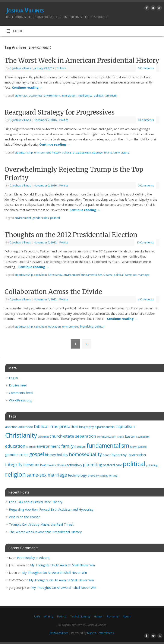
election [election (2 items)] (31, 447)
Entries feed (18, 385)
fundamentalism (92, 275)
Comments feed (21, 393)
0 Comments (146, 68)
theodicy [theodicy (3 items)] (93, 476)
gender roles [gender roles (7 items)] (17, 455)
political (99, 95)
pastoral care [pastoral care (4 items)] (112, 465)
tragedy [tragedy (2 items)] (104, 476)
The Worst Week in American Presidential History (82, 60)
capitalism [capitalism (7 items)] (125, 426)
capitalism (40, 275)
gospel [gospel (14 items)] (37, 454)
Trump (108, 152)
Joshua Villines (25, 10)
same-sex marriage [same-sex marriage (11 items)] (47, 475)
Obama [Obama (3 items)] (61, 465)
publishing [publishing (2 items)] (152, 465)
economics (36, 95)
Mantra (92, 633)
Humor (98, 616)
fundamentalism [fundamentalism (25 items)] (108, 445)
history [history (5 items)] (50, 455)
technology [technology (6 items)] (77, 475)
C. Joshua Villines (20, 68)
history (56, 152)
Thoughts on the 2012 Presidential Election (71, 235)
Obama (108, 275)
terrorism (111, 95)
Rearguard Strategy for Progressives (60, 112)
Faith (37, 616)
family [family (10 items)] (67, 446)
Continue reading (27, 87)
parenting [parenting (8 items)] (92, 465)
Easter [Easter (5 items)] (130, 436)
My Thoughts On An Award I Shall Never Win (62, 565)
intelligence (85, 95)
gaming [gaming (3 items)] (142, 447)
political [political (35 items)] (134, 464)
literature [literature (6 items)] (31, 465)
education (54, 326)
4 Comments (146, 299)
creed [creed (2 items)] (121, 437)
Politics (61, 68)
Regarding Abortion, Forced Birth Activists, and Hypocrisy (51, 509)
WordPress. (107, 633)
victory (125, 152)
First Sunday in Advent (33, 558)
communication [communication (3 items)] (107, 437)
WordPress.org (20, 400)
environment (52, 95)
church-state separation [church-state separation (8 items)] (73, 436)
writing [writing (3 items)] (113, 476)
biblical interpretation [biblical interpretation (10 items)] (56, 426)
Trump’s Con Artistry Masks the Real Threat (41, 524)
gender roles (41, 218)
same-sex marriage (137, 275)
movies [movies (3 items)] (51, 465)
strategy (97, 152)
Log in (13, 378)
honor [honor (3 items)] (107, 455)
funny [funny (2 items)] (133, 447)
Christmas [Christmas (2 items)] (43, 437)
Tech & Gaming (80, 616)
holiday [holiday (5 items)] (62, 455)
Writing (48, 616)
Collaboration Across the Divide (53, 292)
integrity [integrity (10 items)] (14, 464)
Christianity (55, 275)
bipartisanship (24, 152)
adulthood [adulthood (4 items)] (26, 427)
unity (116, 152)
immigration (69, 95)
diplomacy (21, 95)
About (127, 616)
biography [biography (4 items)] (86, 427)
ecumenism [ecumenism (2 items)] (143, 437)
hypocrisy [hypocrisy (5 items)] (119, 455)
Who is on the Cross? (24, 517)
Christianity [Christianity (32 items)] (21, 435)
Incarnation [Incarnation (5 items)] (137, 455)
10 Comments (145, 242)
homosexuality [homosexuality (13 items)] (85, 454)
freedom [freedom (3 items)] (80, 447)
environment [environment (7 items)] (48, 446)
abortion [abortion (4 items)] (11, 427)
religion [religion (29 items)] (15, 474)
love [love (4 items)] (43, 465)
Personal (113, 616)
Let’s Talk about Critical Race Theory (36, 502)
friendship (87, 326)
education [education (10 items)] (15, 446)
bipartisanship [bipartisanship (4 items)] (105, 427)
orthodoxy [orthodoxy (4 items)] (74, 465)
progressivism (82, 152)
